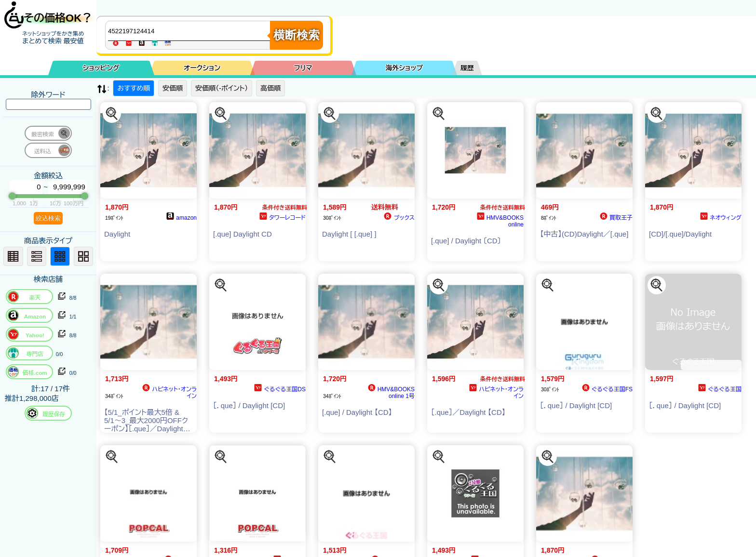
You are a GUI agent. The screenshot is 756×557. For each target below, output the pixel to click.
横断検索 (297, 35)
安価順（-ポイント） (222, 88)
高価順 (270, 88)
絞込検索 (48, 218)
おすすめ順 (134, 88)
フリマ (303, 68)
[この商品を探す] (112, 114)
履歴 (467, 68)
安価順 (173, 88)
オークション (202, 68)
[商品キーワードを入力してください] (190, 31)
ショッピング (101, 68)
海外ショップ (404, 68)
